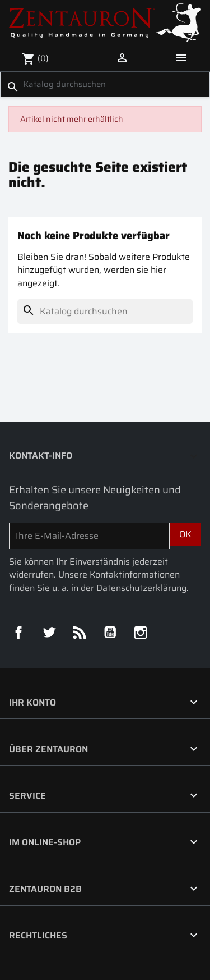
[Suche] (105, 84)
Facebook (18, 633)
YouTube (110, 633)
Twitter (49, 633)
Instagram (141, 633)
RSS (80, 633)
